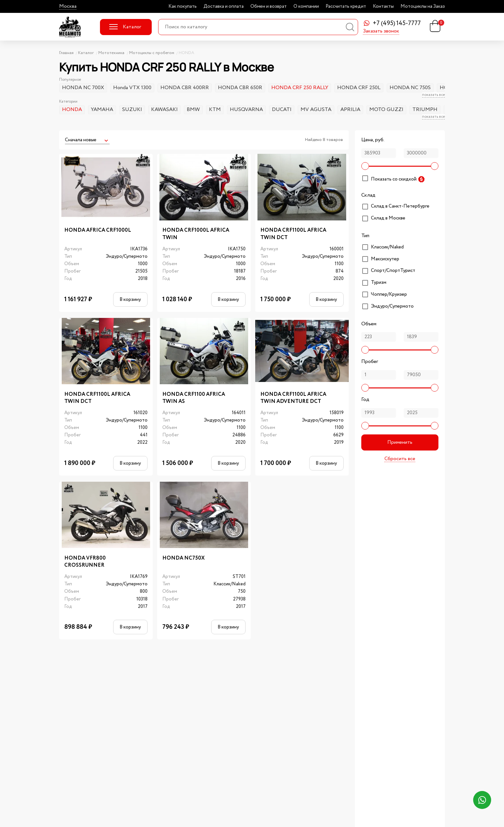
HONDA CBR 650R (240, 88)
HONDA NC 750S (410, 88)
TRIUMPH (425, 110)
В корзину (130, 299)
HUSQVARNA (246, 110)
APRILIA (350, 110)
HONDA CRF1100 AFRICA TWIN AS (194, 398)
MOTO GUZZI (386, 110)
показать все (433, 95)
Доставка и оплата (224, 6)
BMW (193, 110)
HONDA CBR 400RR (185, 88)
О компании (306, 6)
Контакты (383, 6)
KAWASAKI (164, 110)
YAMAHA (102, 110)
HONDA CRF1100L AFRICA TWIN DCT (293, 234)
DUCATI (282, 110)
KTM (215, 110)
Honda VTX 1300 (132, 88)
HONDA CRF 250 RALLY (300, 88)
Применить (400, 442)
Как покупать (183, 6)
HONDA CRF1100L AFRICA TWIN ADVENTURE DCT (293, 398)
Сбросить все (400, 459)
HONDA (72, 110)
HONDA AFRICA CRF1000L (98, 230)
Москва (68, 6)
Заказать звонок (381, 32)
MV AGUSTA (316, 110)
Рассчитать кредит (346, 6)
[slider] (365, 166)
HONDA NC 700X (83, 88)
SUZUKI (132, 110)
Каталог (125, 27)
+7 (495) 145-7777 (397, 24)
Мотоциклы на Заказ (423, 6)
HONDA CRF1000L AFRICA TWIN (196, 234)
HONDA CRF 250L (359, 88)
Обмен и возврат (269, 6)
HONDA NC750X (184, 558)
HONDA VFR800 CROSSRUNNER (85, 562)
